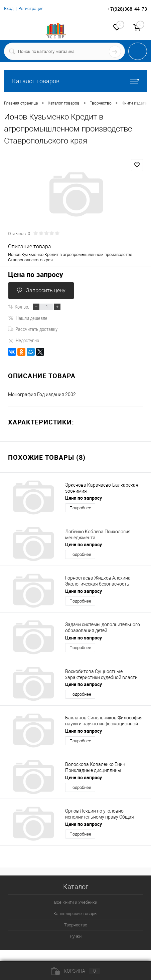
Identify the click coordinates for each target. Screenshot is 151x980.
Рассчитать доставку (33, 329)
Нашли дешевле (28, 318)
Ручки (76, 936)
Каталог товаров (75, 81)
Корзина (75, 971)
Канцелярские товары (75, 914)
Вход (9, 8)
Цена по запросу (36, 274)
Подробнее (80, 508)
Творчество (76, 925)
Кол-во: (22, 307)
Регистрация (31, 8)
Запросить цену (41, 290)
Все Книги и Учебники (76, 902)
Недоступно (24, 340)
